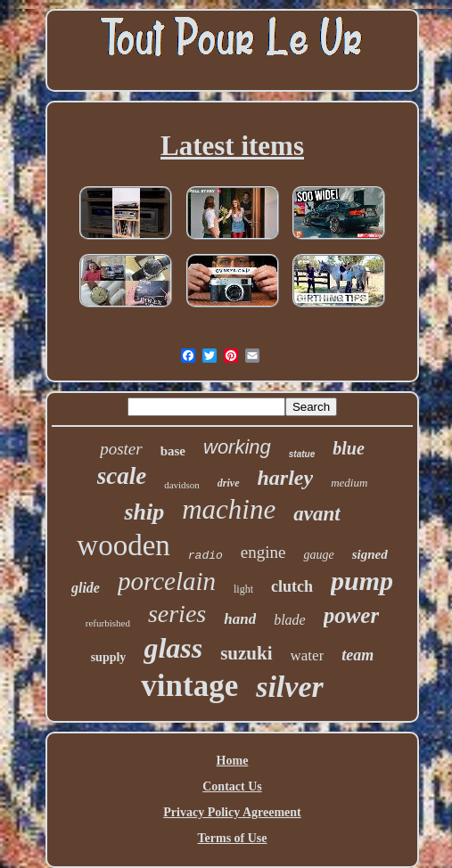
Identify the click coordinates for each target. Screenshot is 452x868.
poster (121, 449)
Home (233, 761)
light (243, 589)
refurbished (108, 623)
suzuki (246, 653)
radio (205, 556)
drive (229, 483)
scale (122, 476)
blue (349, 448)
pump (362, 581)
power (352, 615)
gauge (318, 555)
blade (290, 620)
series (177, 614)
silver (290, 687)
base (173, 451)
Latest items (232, 146)
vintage (189, 686)
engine (263, 552)
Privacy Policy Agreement (232, 812)
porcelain (167, 581)
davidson (182, 485)
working (237, 447)
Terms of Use (232, 838)
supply (109, 657)
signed (370, 554)
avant (316, 514)
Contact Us (232, 786)
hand (240, 619)
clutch (292, 586)
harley (286, 478)
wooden (123, 545)
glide (86, 588)
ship (144, 512)
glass (173, 648)
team (357, 655)
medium (349, 483)
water (308, 655)
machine (229, 509)
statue (302, 454)
